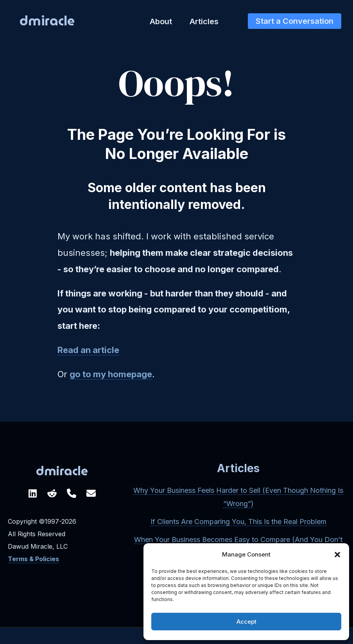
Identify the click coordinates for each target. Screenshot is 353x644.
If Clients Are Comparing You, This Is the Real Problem (238, 522)
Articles (204, 21)
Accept (246, 622)
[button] (337, 555)
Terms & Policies (33, 559)
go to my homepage (111, 374)
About (161, 21)
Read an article (88, 350)
